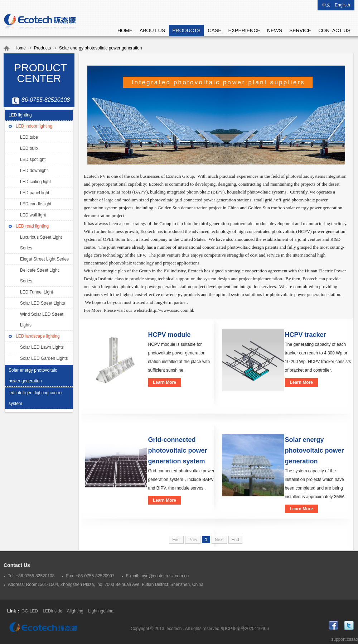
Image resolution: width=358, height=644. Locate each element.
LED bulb (29, 148)
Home (20, 48)
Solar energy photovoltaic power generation (100, 48)
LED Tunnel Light (37, 292)
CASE (214, 30)
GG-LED (30, 611)
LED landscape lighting (38, 336)
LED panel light (35, 193)
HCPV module (170, 335)
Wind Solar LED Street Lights (42, 320)
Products (42, 48)
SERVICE (300, 30)
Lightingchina (101, 611)
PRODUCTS (186, 30)
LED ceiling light (35, 182)
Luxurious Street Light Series (41, 243)
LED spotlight (33, 159)
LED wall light (33, 215)
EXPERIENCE (244, 30)
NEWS (275, 30)
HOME (125, 30)
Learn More (165, 382)
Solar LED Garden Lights (44, 358)
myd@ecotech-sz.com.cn (165, 576)
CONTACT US (334, 30)
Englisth (342, 5)
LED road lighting (32, 226)
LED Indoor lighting (34, 126)
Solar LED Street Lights (42, 303)
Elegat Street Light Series (44, 259)
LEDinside (52, 611)
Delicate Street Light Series (39, 276)
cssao (352, 639)
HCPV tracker (306, 335)
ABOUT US (152, 30)
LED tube (29, 137)
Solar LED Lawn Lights (42, 347)
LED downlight (34, 171)
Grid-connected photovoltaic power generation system (178, 450)
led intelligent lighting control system (36, 398)
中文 (326, 5)
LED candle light (36, 204)
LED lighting (20, 115)
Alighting (75, 611)
